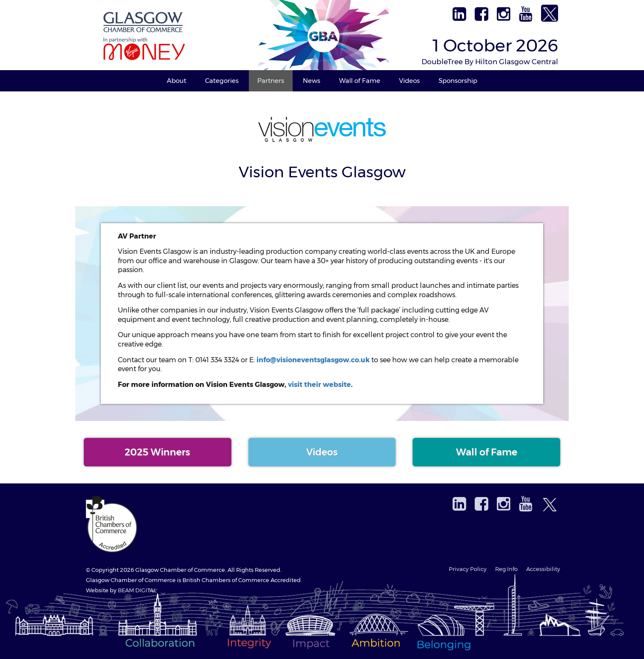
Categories (222, 81)
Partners (271, 81)
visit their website (319, 385)
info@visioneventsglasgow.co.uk (313, 360)
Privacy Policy (468, 569)
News (312, 81)
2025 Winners (157, 452)
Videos (409, 81)
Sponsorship (458, 81)
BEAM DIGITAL (137, 590)
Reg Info (506, 569)
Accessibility (543, 569)
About (177, 81)
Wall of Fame (360, 81)
